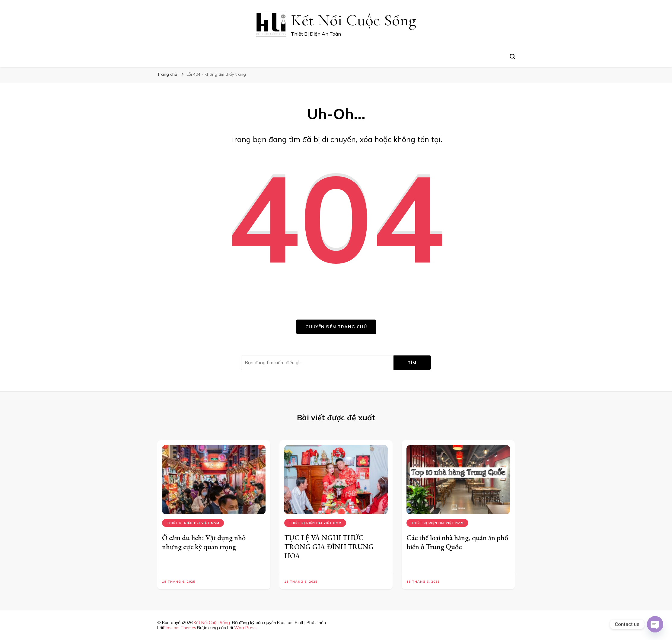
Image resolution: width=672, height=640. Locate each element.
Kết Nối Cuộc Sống (354, 20)
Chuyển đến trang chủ (336, 327)
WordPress (245, 628)
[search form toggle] (512, 56)
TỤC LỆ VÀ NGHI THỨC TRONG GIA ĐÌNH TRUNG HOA (329, 547)
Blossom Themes (180, 628)
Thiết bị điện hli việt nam (193, 523)
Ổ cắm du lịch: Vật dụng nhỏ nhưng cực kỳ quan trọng (204, 542)
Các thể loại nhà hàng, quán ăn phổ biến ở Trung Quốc (457, 542)
